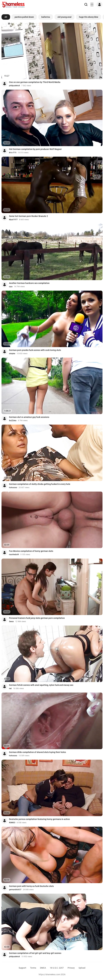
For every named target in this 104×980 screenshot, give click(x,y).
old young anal (64, 17)
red (10, 688)
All (6, 17)
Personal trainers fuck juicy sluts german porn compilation (37, 618)
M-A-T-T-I (13, 153)
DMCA (43, 968)
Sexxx (11, 621)
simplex (12, 354)
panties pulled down (24, 17)
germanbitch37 (15, 890)
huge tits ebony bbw (89, 17)
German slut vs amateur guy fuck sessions (29, 417)
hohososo (13, 488)
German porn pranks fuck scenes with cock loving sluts (35, 350)
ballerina (46, 17)
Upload (82, 968)
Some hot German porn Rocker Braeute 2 (28, 216)
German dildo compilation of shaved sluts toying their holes (37, 752)
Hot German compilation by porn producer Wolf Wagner (35, 149)
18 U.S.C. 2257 (57, 968)
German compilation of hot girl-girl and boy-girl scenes (35, 953)
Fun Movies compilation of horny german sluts (31, 551)
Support (22, 968)
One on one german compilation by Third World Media (35, 82)
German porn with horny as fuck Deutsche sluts (31, 886)
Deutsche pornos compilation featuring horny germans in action (39, 819)
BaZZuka (13, 421)
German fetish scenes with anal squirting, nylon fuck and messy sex (41, 685)
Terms (33, 968)
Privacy (71, 968)
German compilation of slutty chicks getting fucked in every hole (40, 484)
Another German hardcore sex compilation (29, 283)
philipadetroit (14, 86)
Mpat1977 (13, 220)
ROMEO (12, 823)
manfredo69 (14, 555)
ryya (11, 287)
